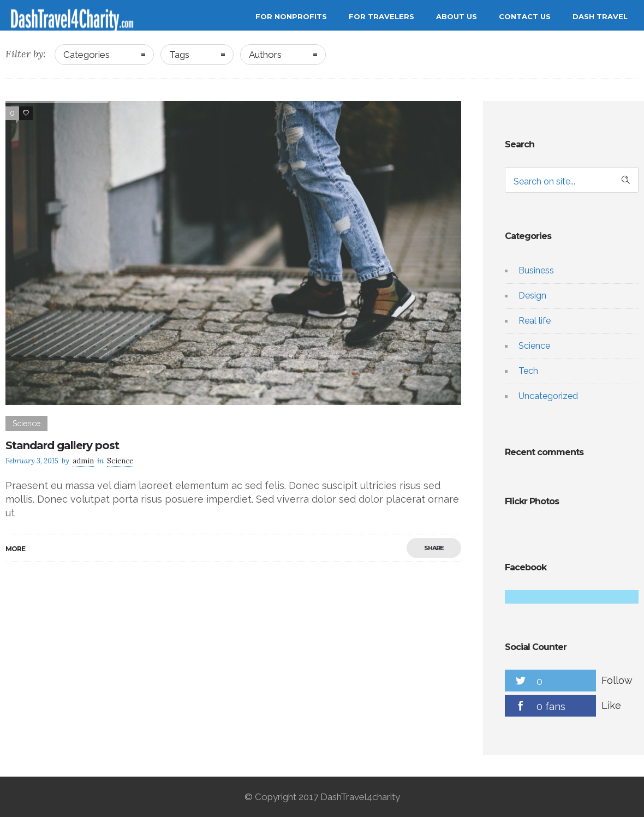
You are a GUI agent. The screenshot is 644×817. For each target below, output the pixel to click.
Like (611, 705)
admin (83, 461)
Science (534, 346)
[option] (233, 253)
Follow (617, 680)
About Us (457, 16)
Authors (265, 55)
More (15, 549)
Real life (535, 321)
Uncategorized (548, 396)
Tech (528, 371)
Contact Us (525, 16)
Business (536, 270)
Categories (87, 55)
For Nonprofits (291, 16)
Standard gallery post (62, 445)
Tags (179, 55)
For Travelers (381, 16)
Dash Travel (600, 16)
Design (532, 296)
